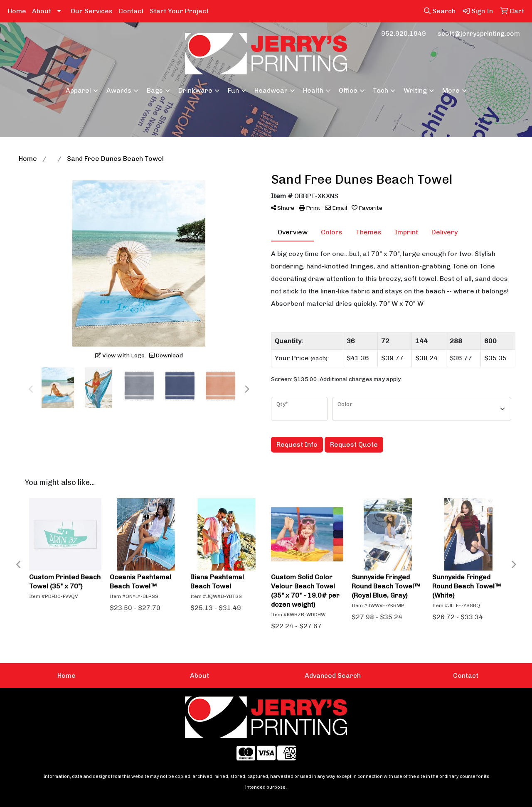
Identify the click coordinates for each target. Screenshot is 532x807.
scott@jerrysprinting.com (479, 33)
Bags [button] (155, 90)
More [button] (451, 90)
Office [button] (348, 90)
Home (17, 11)
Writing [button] (415, 90)
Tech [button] (381, 90)
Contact (131, 11)
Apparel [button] (78, 90)
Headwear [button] (271, 90)
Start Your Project (179, 11)
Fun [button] (233, 90)
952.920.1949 (404, 33)
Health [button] (313, 90)
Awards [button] (119, 90)
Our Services (92, 11)
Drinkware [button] (195, 90)
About (42, 11)
